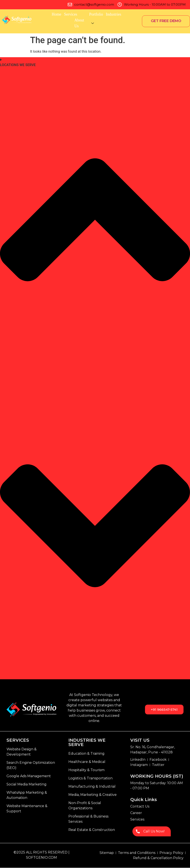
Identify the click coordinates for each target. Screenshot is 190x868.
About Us (86, 23)
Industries (114, 14)
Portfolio (96, 14)
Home (56, 14)
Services (75, 14)
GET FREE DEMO (166, 21)
